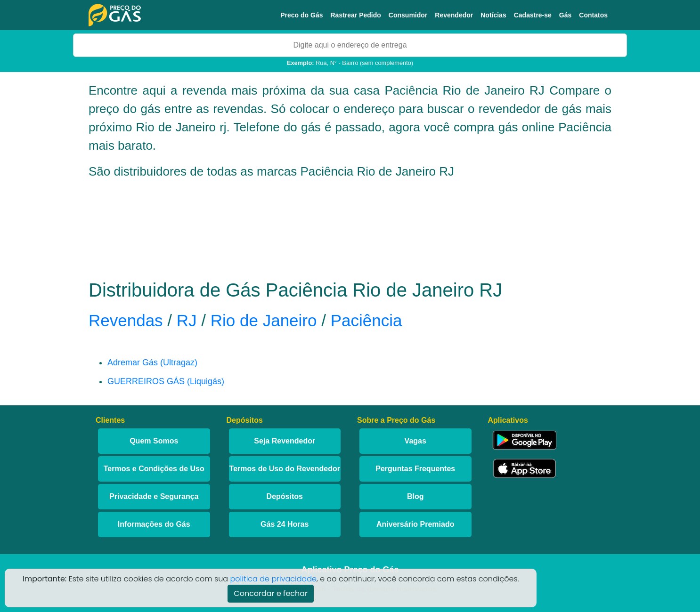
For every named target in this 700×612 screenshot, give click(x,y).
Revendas (126, 320)
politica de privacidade (274, 579)
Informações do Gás (154, 524)
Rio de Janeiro (264, 320)
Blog (415, 496)
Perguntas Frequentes (415, 469)
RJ (187, 320)
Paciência (366, 320)
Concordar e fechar (271, 593)
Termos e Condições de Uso (154, 469)
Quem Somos (154, 441)
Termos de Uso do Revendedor (285, 469)
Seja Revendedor (285, 441)
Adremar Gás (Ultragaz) (152, 362)
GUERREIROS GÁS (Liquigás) (166, 381)
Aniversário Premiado (415, 524)
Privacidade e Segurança (154, 496)
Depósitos (285, 496)
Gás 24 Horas (285, 524)
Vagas (415, 441)
